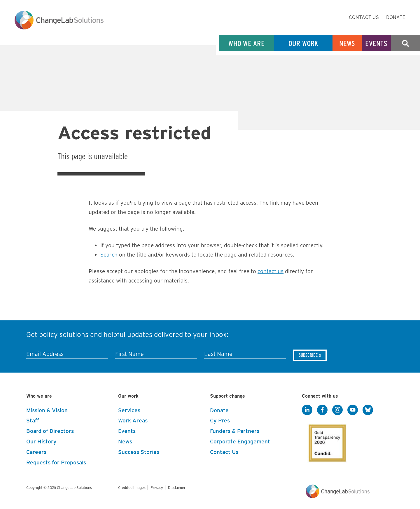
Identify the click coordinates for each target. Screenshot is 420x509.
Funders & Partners (235, 431)
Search (405, 43)
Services (129, 410)
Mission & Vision (47, 410)
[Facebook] (322, 410)
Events (376, 43)
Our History (41, 442)
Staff (33, 421)
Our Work (303, 43)
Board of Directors (50, 431)
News (347, 43)
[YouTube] (353, 410)
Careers (36, 452)
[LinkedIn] (307, 410)
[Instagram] (337, 410)
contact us (271, 271)
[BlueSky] (368, 410)
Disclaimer (177, 488)
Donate (396, 17)
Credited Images (132, 488)
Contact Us (364, 17)
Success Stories (139, 452)
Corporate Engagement (240, 442)
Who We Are (246, 43)
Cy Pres (220, 421)
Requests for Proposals (56, 463)
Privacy (157, 488)
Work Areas (133, 421)
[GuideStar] (326, 441)
